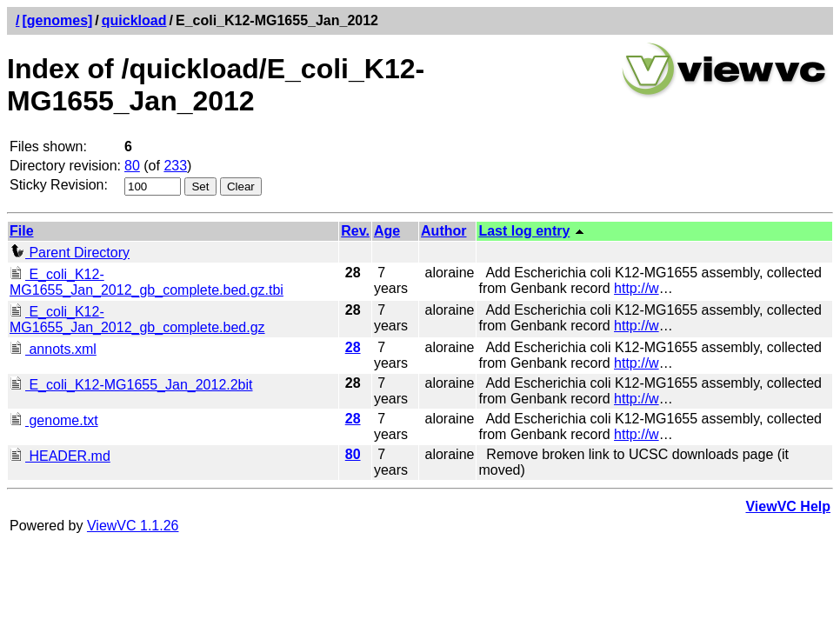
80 (132, 166)
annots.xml (53, 349)
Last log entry (524, 231)
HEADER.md (60, 456)
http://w (637, 288)
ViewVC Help (788, 506)
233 (175, 166)
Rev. (355, 231)
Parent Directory (70, 253)
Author (443, 231)
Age (387, 231)
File (22, 231)
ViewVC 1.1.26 (133, 526)
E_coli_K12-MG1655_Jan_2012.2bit (131, 385)
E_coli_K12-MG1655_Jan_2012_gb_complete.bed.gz (137, 320)
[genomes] (57, 20)
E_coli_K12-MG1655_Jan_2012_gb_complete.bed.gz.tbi (147, 282)
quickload (134, 20)
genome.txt (54, 420)
